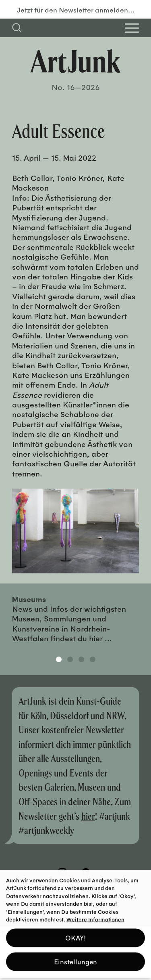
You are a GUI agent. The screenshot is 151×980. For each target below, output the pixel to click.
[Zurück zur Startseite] (75, 61)
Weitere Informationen (95, 916)
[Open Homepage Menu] (132, 28)
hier (88, 816)
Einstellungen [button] (75, 959)
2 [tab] (70, 659)
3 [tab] (81, 659)
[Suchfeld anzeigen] (17, 28)
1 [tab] (59, 659)
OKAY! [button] (75, 935)
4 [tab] (93, 659)
